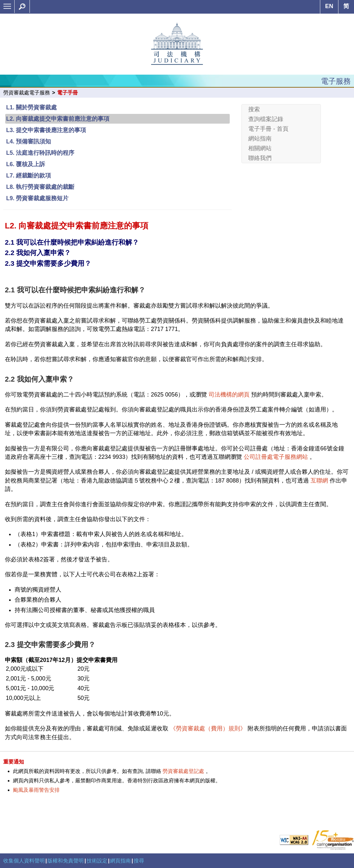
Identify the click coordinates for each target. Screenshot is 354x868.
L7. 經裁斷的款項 (29, 176)
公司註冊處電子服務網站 (276, 457)
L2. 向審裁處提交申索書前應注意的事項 (58, 119)
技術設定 (97, 861)
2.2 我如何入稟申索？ (38, 253)
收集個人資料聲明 (24, 861)
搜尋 (139, 861)
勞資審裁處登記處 (183, 771)
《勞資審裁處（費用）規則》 (208, 728)
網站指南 (260, 139)
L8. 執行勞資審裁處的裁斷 (40, 187)
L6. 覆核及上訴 (26, 164)
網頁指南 (120, 861)
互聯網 (319, 481)
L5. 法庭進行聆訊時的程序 (40, 153)
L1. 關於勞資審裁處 (31, 107)
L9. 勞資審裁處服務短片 (37, 198)
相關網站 (260, 148)
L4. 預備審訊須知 (29, 141)
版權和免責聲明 (66, 861)
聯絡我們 (260, 158)
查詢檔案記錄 (266, 119)
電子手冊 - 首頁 (268, 129)
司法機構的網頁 (229, 395)
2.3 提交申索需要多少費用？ (48, 263)
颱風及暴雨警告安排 (36, 790)
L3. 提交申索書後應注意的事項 (46, 130)
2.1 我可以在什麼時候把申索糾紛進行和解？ (72, 242)
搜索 (254, 109)
